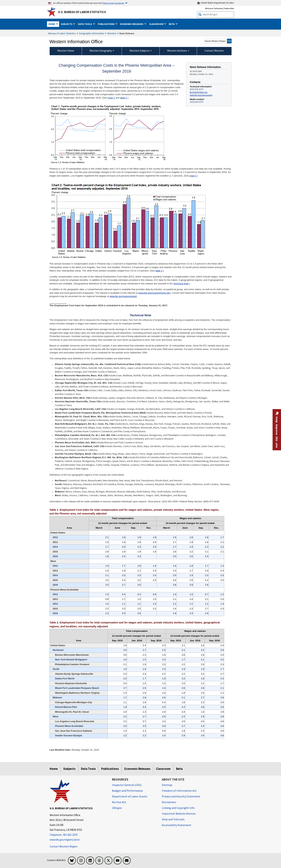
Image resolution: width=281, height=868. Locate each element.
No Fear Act (119, 802)
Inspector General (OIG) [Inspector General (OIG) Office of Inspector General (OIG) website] (127, 785)
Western (112, 33)
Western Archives (177, 51)
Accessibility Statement (177, 825)
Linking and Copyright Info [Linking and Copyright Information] (178, 808)
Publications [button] (106, 24)
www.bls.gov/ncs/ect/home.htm (154, 293)
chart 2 (193, 176)
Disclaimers (169, 802)
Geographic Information (92, 33)
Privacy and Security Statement (181, 796)
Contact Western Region (64, 846)
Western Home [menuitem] (66, 51)
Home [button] (52, 24)
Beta (179, 769)
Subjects (69, 769)
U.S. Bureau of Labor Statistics (82, 12)
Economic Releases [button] (132, 24)
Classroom (163, 769)
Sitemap (167, 785)
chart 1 (111, 98)
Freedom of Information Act (179, 791)
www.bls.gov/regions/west (201, 95)
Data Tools (88, 769)
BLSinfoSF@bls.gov (199, 92)
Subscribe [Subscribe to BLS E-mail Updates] (229, 8)
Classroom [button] (156, 24)
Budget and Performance (127, 791)
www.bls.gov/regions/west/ (123, 296)
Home (54, 769)
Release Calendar (214, 8)
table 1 (124, 98)
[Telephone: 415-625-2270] (78, 835)
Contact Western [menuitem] (214, 51)
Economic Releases (137, 769)
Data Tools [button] (85, 24)
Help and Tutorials (173, 819)
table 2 (159, 271)
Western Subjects (140, 51)
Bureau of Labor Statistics (62, 33)
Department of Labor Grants (130, 796)
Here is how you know (113, 3)
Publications (110, 769)
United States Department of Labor (215, 3)
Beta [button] (172, 24)
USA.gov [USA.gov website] (117, 808)
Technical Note (181, 284)
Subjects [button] (67, 24)
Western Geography (101, 51)
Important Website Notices (179, 814)
